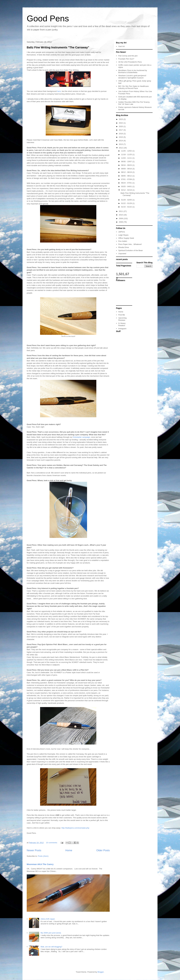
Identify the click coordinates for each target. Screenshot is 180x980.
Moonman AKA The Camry (40, 864)
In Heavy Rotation (122, 324)
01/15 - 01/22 (127, 207)
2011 (121, 211)
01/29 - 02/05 (127, 200)
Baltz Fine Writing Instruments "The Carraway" (58, 47)
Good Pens (48, 18)
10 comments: (52, 843)
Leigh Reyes (123, 235)
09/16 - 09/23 (127, 165)
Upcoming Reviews (122, 319)
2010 (121, 215)
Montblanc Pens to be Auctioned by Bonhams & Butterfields (133, 71)
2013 (121, 144)
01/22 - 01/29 (127, 203)
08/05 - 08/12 (127, 176)
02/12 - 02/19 (127, 190)
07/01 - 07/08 (127, 179)
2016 (121, 134)
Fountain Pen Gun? (126, 59)
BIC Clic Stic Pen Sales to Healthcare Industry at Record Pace (133, 87)
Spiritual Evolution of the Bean (130, 250)
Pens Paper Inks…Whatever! (130, 244)
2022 (121, 123)
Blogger (101, 972)
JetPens (122, 232)
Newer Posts (34, 850)
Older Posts (103, 850)
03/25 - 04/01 (127, 186)
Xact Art (121, 46)
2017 (121, 130)
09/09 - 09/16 (127, 169)
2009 (121, 218)
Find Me (122, 315)
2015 (121, 137)
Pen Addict (123, 241)
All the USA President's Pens (130, 62)
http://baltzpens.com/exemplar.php (75, 828)
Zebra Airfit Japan (48, 919)
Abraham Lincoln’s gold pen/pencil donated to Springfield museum (132, 77)
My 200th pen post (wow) (51, 933)
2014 (121, 141)
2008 (121, 222)
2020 (121, 126)
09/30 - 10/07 (127, 162)
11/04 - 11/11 (127, 158)
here (59, 91)
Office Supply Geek (126, 238)
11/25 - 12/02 (127, 151)
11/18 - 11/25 (127, 154)
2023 (121, 119)
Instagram (122, 329)
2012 (121, 148)
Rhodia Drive (124, 247)
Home (69, 850)
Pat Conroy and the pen (128, 56)
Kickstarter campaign (81, 437)
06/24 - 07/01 (127, 183)
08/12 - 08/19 (127, 172)
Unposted (122, 254)
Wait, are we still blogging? (51, 947)
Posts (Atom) (43, 856)
